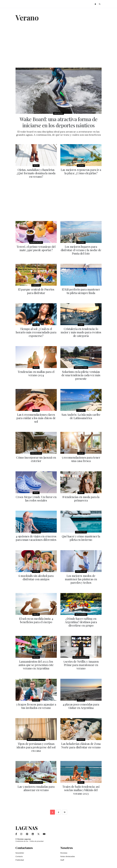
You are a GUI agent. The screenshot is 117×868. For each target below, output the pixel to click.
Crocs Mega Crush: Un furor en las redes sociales (36, 498)
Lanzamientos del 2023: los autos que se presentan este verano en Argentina (36, 663)
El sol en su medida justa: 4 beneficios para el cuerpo (36, 619)
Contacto (19, 855)
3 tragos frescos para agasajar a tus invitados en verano (36, 705)
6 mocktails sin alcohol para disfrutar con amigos (36, 576)
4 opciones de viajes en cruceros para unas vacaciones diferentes (36, 537)
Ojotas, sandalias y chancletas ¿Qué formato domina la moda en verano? (36, 173)
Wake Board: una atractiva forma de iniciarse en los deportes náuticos (59, 122)
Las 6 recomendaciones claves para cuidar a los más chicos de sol (36, 417)
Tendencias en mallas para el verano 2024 (36, 373)
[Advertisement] (58, 45)
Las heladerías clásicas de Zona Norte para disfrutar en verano (81, 744)
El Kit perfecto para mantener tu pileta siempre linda (81, 291)
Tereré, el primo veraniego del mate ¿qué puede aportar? (36, 248)
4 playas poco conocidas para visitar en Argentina (81, 705)
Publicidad (20, 858)
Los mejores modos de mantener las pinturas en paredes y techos (81, 578)
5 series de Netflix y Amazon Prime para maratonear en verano (81, 663)
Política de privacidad (36, 840)
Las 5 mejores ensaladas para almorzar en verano (36, 787)
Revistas (64, 851)
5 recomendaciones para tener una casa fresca (81, 458)
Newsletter (20, 851)
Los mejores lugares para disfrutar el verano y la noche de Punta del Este (81, 250)
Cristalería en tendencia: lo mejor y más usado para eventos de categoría (81, 332)
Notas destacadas (68, 855)
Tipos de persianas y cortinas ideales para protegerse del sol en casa (36, 746)
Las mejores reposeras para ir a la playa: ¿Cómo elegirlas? (81, 171)
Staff (62, 858)
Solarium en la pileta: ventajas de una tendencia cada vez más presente (81, 374)
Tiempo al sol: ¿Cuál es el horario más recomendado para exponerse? (36, 332)
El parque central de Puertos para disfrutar (36, 291)
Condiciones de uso (22, 840)
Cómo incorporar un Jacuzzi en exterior (36, 458)
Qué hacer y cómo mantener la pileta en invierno (81, 537)
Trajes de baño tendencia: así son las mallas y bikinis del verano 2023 (81, 788)
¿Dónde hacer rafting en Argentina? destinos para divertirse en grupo (81, 621)
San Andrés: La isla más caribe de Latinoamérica (81, 415)
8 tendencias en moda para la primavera (81, 498)
